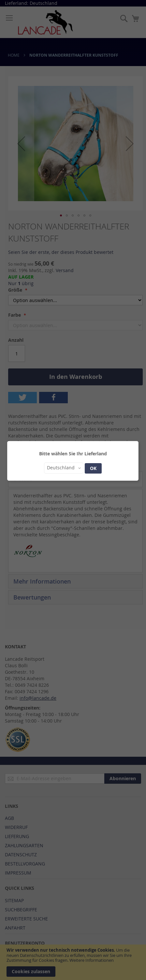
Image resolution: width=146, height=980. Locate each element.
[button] (64, 468)
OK (93, 468)
